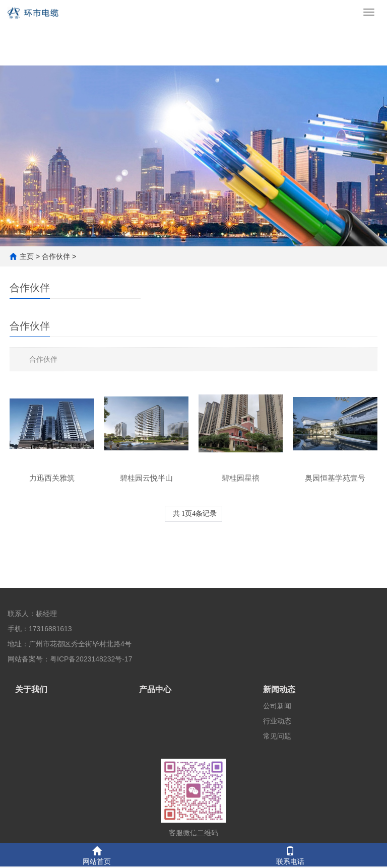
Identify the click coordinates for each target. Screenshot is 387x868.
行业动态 (277, 721)
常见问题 (277, 736)
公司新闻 (277, 706)
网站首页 (97, 854)
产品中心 (155, 689)
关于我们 (31, 689)
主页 (27, 256)
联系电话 (290, 854)
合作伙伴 (56, 256)
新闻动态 (279, 689)
